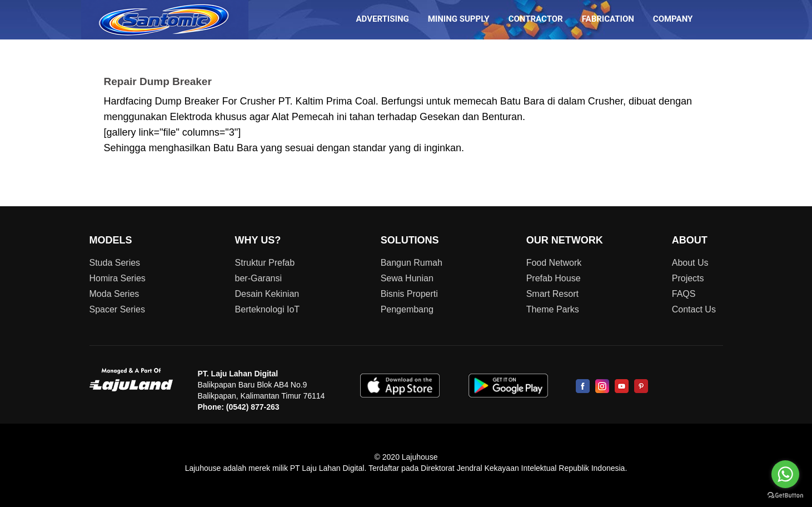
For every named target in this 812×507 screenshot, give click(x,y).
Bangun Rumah (412, 263)
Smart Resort (552, 294)
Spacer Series (118, 309)
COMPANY (673, 19)
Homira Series (118, 278)
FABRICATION (608, 19)
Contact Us (694, 309)
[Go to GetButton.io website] (785, 496)
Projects (688, 278)
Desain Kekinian (267, 294)
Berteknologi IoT (268, 309)
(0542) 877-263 (253, 407)
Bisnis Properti (409, 294)
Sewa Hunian (407, 278)
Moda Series (114, 294)
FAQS (684, 294)
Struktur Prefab (265, 263)
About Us (690, 263)
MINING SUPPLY (459, 19)
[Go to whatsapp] (785, 474)
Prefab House (554, 278)
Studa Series (115, 263)
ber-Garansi (258, 278)
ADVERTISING (383, 19)
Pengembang (407, 309)
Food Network (554, 263)
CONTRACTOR (536, 19)
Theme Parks (553, 309)
